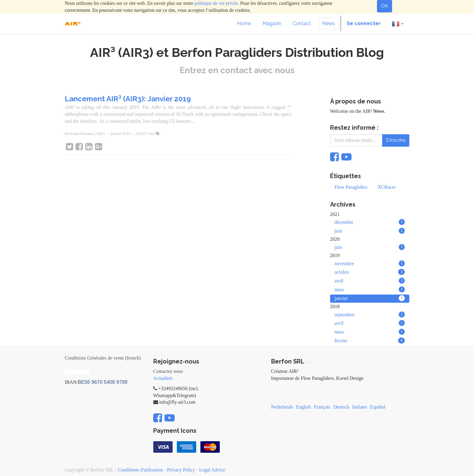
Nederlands (282, 407)
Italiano (360, 407)
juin (370, 231)
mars (370, 289)
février (370, 341)
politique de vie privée (216, 3)
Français (322, 407)
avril (370, 281)
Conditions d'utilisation (140, 470)
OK (385, 6)
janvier (370, 298)
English (303, 407)
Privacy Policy (181, 470)
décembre (370, 222)
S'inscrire (396, 140)
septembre (370, 315)
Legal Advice (212, 470)
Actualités (163, 378)
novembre (370, 263)
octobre (370, 272)
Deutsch (341, 407)
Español (378, 407)
